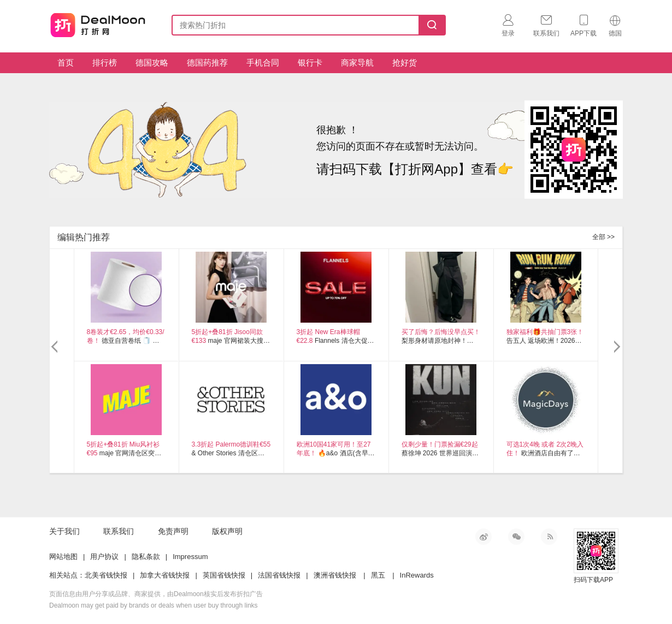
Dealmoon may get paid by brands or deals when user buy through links (154, 605)
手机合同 (263, 63)
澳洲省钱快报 (335, 575)
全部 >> (603, 237)
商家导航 (357, 63)
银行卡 (310, 63)
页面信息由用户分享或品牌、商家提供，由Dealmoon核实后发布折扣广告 (156, 594)
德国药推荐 (207, 63)
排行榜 (105, 63)
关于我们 (64, 531)
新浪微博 (484, 537)
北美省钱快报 (106, 575)
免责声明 (173, 531)
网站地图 (63, 557)
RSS (549, 537)
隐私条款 (146, 557)
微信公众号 (516, 537)
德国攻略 (152, 63)
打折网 (98, 23)
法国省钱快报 (279, 575)
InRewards (417, 575)
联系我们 (119, 531)
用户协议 (104, 557)
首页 (66, 63)
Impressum (190, 557)
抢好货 (405, 63)
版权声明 (227, 531)
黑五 (378, 575)
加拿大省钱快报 (165, 575)
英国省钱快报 (224, 575)
